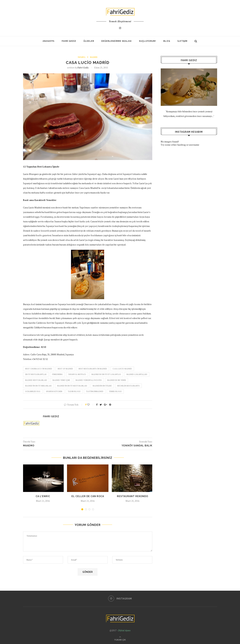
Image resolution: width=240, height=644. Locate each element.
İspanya (82, 57)
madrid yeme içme (61, 380)
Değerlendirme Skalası (117, 41)
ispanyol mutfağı (77, 375)
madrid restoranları (36, 380)
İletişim (182, 41)
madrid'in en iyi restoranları (72, 386)
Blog (167, 41)
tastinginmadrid (95, 391)
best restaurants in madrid (93, 369)
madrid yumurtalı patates (89, 380)
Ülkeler (89, 41)
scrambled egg (33, 391)
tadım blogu (74, 391)
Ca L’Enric (43, 496)
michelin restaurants (128, 386)
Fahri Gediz (69, 41)
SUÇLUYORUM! (148, 41)
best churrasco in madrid (39, 369)
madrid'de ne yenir (117, 380)
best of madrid (65, 369)
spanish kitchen (54, 391)
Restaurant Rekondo (133, 496)
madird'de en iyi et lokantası (106, 375)
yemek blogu (115, 391)
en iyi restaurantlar (36, 375)
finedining (57, 375)
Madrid (94, 57)
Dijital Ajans (124, 630)
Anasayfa (49, 41)
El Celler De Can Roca (88, 496)
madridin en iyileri (102, 386)
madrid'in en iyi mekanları (38, 386)
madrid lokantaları (137, 375)
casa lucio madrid (122, 369)
